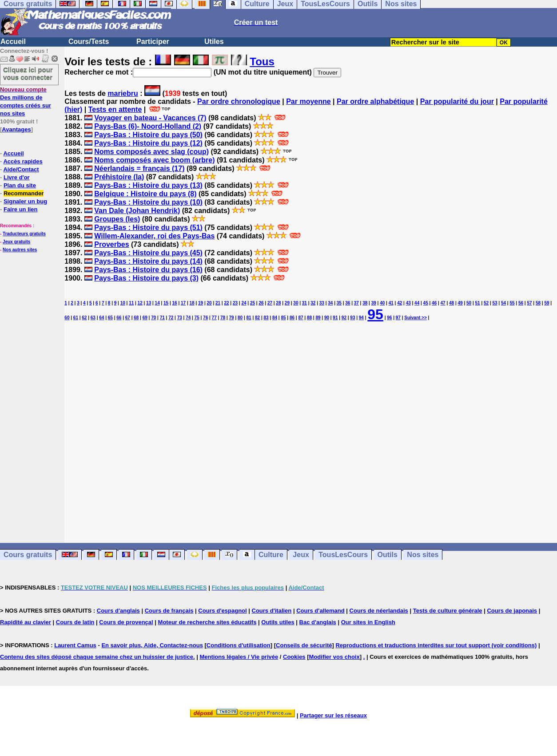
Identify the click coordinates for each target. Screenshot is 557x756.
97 (398, 318)
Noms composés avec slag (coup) (151, 152)
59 (547, 303)
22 (226, 303)
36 (348, 303)
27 (270, 303)
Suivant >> (416, 318)
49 (460, 303)
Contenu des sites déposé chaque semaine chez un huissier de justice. (97, 657)
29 (287, 303)
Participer (153, 42)
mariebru (123, 93)
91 (335, 318)
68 (136, 318)
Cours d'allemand (320, 611)
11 (131, 303)
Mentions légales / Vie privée (239, 657)
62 (84, 318)
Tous (262, 61)
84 (275, 318)
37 (356, 303)
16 (175, 303)
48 (452, 303)
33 (322, 303)
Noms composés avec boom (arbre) (154, 160)
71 (162, 318)
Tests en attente (115, 109)
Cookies (294, 657)
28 (278, 303)
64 (101, 318)
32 (313, 303)
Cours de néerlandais (379, 611)
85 (283, 318)
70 (153, 318)
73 (180, 318)
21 (218, 303)
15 (166, 303)
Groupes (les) (117, 219)
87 (300, 318)
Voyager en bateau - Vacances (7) (150, 118)
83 (266, 318)
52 (486, 303)
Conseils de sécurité (304, 645)
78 (223, 318)
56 (521, 303)
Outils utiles (278, 622)
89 (318, 318)
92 (344, 318)
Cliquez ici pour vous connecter (28, 73)
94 (361, 318)
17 (183, 303)
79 (232, 318)
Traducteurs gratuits (24, 234)
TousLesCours (343, 555)
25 (253, 303)
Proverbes (111, 244)
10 (123, 303)
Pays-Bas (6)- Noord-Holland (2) (148, 126)
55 (512, 303)
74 (188, 318)
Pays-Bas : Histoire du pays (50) (148, 135)
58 (538, 303)
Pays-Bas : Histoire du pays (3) (146, 278)
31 (304, 303)
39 (374, 303)
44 (417, 303)
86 (292, 318)
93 (352, 318)
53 (495, 303)
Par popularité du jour (457, 101)
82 (257, 318)
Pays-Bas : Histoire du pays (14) (148, 261)
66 (119, 318)
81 (249, 318)
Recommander (24, 193)
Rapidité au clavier (26, 622)
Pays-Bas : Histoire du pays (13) (148, 185)
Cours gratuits (28, 555)
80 (240, 318)
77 (214, 318)
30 (296, 303)
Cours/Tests (89, 42)
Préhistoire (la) (119, 177)
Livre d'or (17, 177)
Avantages (16, 129)
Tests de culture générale (448, 611)
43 (408, 303)
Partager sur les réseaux (333, 715)
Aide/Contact (21, 169)
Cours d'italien (272, 611)
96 (389, 318)
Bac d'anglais (318, 622)
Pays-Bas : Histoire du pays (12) (148, 143)
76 (205, 318)
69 (145, 318)
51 (478, 303)
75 (197, 318)
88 (309, 318)
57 (529, 303)
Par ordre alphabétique (375, 101)
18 (192, 303)
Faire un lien (21, 209)
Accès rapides (23, 161)
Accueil (13, 42)
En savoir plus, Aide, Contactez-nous (152, 645)
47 (443, 303)
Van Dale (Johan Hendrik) (137, 211)
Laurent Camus (75, 645)
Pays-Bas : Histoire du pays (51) (148, 228)
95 (375, 314)
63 (93, 318)
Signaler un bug (25, 201)
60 (67, 318)
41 (391, 303)
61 (76, 318)
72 (171, 318)
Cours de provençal (126, 622)
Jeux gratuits (16, 242)
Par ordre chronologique (239, 101)
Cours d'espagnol (222, 611)
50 (469, 303)
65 (110, 318)
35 (339, 303)
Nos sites (423, 555)
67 (128, 318)
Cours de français (169, 611)
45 (426, 303)
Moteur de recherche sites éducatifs (207, 622)
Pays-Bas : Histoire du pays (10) (148, 202)
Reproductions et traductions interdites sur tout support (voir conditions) (436, 645)
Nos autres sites (20, 250)
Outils (388, 555)
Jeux (301, 555)
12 (140, 303)
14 (157, 303)
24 (244, 303)
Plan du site (20, 185)
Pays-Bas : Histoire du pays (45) (148, 253)
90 (327, 318)
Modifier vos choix (334, 657)
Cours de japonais (512, 611)
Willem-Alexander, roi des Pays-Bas (154, 236)
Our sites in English (368, 622)
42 (400, 303)
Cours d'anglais (118, 611)
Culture (271, 555)
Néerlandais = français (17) (139, 168)
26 (261, 303)
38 (365, 303)
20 (209, 303)
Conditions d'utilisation (239, 645)
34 (330, 303)
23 (235, 303)
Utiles (214, 42)
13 (149, 303)
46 (434, 303)
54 (503, 303)
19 (201, 303)
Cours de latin (75, 622)
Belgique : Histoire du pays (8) (145, 194)
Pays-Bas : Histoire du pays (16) (148, 270)
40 (382, 303)
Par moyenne (308, 101)
